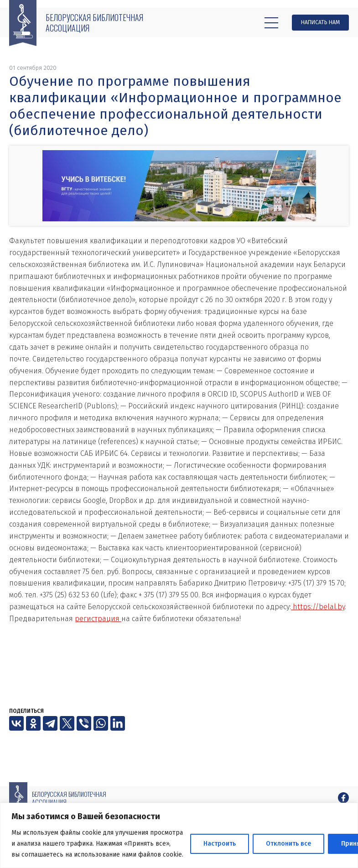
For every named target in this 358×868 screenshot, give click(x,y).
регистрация (98, 619)
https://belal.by (318, 607)
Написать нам (320, 22)
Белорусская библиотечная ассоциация (94, 23)
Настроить (220, 844)
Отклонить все (288, 844)
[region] (179, 835)
